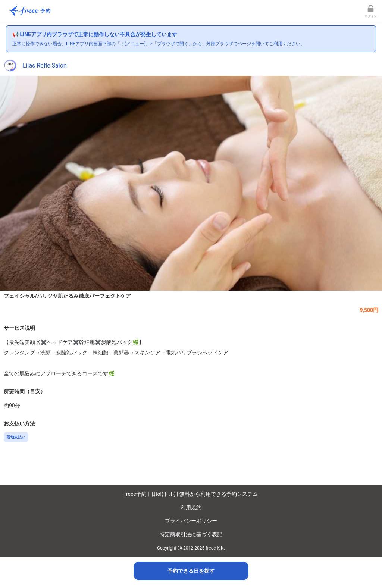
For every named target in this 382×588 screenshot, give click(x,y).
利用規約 (191, 507)
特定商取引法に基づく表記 (191, 534)
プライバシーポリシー (191, 521)
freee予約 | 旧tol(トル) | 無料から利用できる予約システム (191, 494)
